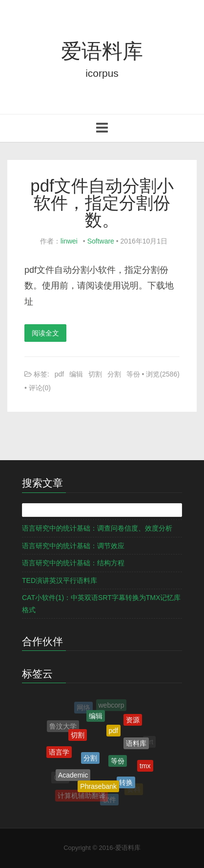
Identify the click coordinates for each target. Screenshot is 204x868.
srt (149, 742)
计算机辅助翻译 (82, 796)
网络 (83, 708)
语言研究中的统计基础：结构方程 (73, 563)
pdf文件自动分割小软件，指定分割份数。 (102, 203)
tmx (145, 767)
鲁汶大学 (63, 727)
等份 (133, 374)
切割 (95, 374)
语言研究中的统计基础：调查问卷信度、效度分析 (97, 528)
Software (101, 241)
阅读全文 (45, 333)
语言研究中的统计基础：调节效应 (73, 546)
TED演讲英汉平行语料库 (60, 580)
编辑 (76, 374)
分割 (114, 374)
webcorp (112, 706)
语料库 (136, 745)
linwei (69, 241)
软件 (109, 800)
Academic (73, 777)
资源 (133, 721)
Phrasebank (98, 788)
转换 (126, 784)
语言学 (59, 754)
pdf (59, 374)
